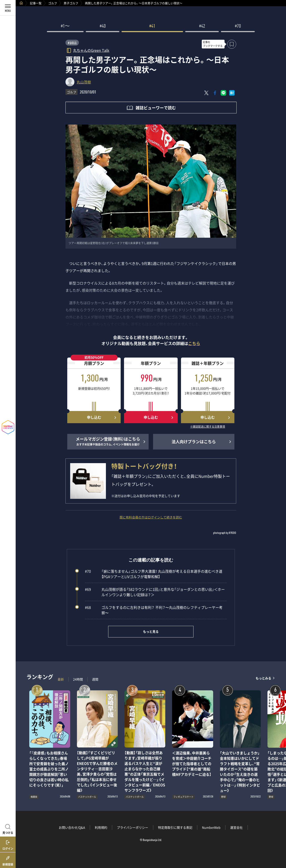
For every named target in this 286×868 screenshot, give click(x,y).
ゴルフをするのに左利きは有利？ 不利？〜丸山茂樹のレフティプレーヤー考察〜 (154, 610)
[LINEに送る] (223, 93)
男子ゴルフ (71, 3)
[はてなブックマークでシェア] (232, 93)
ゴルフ (53, 3)
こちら (194, 343)
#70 (238, 27)
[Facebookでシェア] (215, 93)
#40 (103, 27)
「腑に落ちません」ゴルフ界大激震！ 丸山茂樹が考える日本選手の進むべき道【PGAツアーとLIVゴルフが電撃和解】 (154, 574)
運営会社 (236, 827)
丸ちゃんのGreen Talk (91, 50)
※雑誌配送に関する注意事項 (208, 427)
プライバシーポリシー (132, 827)
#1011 (72, 43)
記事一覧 (36, 3)
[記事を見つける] (8, 828)
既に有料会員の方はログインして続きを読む (151, 517)
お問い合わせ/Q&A (72, 827)
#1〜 (65, 27)
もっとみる (263, 678)
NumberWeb (211, 827)
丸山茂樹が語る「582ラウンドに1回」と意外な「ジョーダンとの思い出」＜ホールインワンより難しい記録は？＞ (155, 592)
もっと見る (151, 631)
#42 (202, 27)
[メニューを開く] (8, 8)
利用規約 (101, 827)
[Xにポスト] (206, 93)
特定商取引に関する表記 (175, 827)
